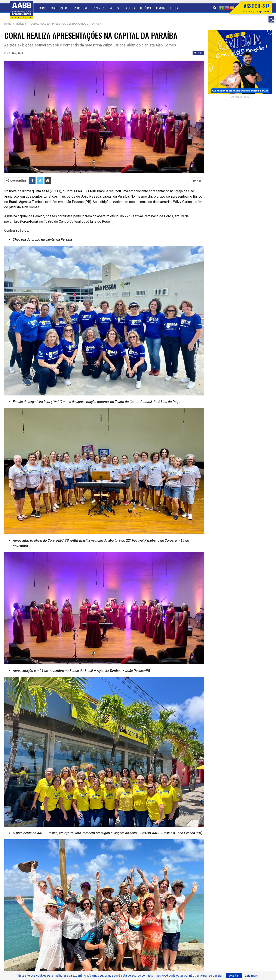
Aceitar (234, 976)
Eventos (130, 8)
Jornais (161, 8)
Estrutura (81, 8)
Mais (173, 8)
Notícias (145, 8)
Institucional (60, 8)
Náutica (115, 8)
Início (43, 8)
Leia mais (251, 976)
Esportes (99, 8)
